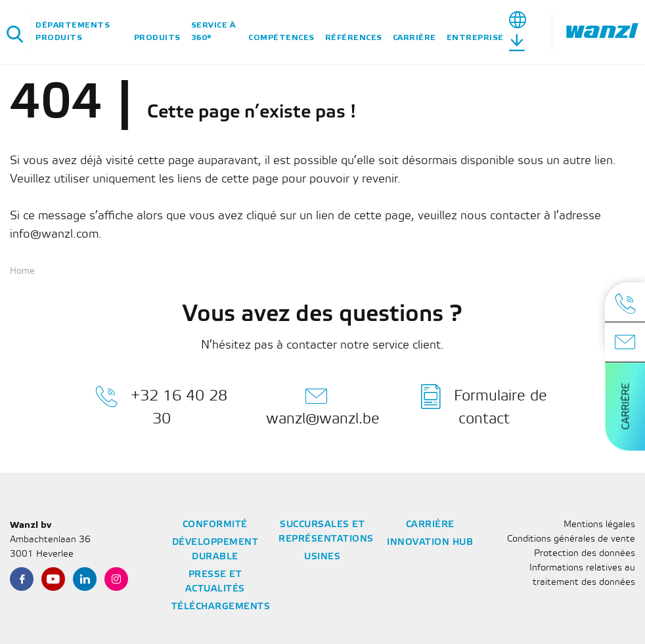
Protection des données (585, 554)
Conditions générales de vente (571, 539)
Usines (322, 557)
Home (22, 271)
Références (354, 38)
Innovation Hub (430, 543)
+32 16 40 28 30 (161, 405)
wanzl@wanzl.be (323, 405)
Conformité (215, 525)
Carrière (414, 38)
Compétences (281, 38)
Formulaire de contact (484, 405)
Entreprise (475, 38)
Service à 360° (213, 32)
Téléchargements (221, 607)
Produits (157, 38)
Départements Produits (73, 32)
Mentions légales (599, 525)
